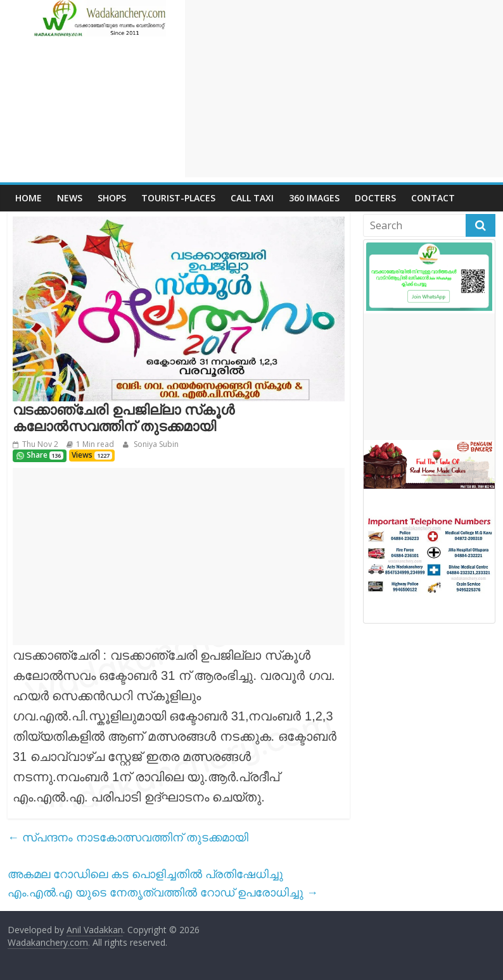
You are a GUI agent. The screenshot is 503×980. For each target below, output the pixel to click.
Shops (112, 198)
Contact (433, 198)
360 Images (314, 198)
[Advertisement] (344, 89)
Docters (375, 198)
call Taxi (252, 198)
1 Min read (95, 444)
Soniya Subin (155, 444)
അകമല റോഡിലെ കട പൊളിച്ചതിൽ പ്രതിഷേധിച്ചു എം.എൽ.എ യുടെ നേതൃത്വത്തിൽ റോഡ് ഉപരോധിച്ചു (163, 883)
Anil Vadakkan (95, 930)
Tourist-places (178, 198)
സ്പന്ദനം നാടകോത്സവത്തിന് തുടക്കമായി (128, 837)
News (70, 198)
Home (29, 198)
